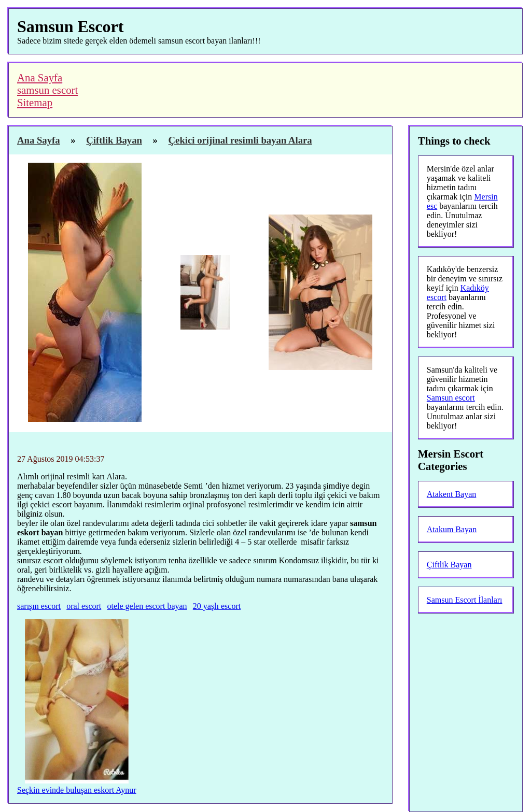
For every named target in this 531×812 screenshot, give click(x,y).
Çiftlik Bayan (449, 565)
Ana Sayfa (40, 77)
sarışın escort (39, 606)
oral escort (84, 606)
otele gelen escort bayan (147, 606)
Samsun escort (451, 398)
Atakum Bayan (452, 529)
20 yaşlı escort (217, 606)
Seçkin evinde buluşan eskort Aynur (77, 790)
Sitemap (35, 102)
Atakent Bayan (452, 494)
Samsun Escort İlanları (465, 600)
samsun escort (47, 90)
